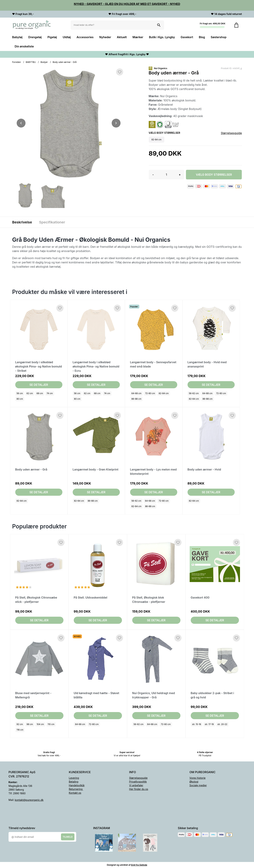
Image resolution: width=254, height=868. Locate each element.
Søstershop (219, 37)
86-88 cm (136, 399)
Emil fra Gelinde (139, 865)
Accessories (85, 37)
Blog (202, 37)
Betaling (73, 782)
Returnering (76, 789)
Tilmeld (68, 837)
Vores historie (198, 778)
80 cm (20, 399)
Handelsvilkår (77, 785)
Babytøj (17, 37)
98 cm (30, 724)
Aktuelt (122, 37)
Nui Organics (161, 68)
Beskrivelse (22, 222)
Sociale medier (198, 785)
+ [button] (180, 175)
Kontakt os (75, 793)
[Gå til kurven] (236, 25)
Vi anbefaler (136, 785)
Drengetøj (35, 37)
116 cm (20, 730)
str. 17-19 (209, 724)
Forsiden (17, 62)
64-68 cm (136, 393)
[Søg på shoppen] (159, 25)
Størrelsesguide (231, 133)
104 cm (40, 724)
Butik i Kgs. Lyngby (162, 37)
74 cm (50, 393)
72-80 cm (150, 393)
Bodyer (44, 62)
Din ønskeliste (24, 46)
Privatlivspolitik (138, 782)
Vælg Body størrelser (214, 175)
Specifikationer (52, 222)
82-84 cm (164, 393)
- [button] (153, 175)
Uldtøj (67, 37)
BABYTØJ (31, 62)
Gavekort (187, 37)
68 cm (40, 393)
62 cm (30, 393)
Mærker (138, 37)
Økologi (194, 782)
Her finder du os (139, 789)
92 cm (20, 724)
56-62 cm (194, 393)
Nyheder (105, 37)
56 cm (20, 393)
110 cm (51, 724)
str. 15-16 (197, 724)
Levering (74, 778)
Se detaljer (39, 385)
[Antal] (166, 175)
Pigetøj (52, 37)
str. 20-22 (222, 724)
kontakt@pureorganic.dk (29, 800)
